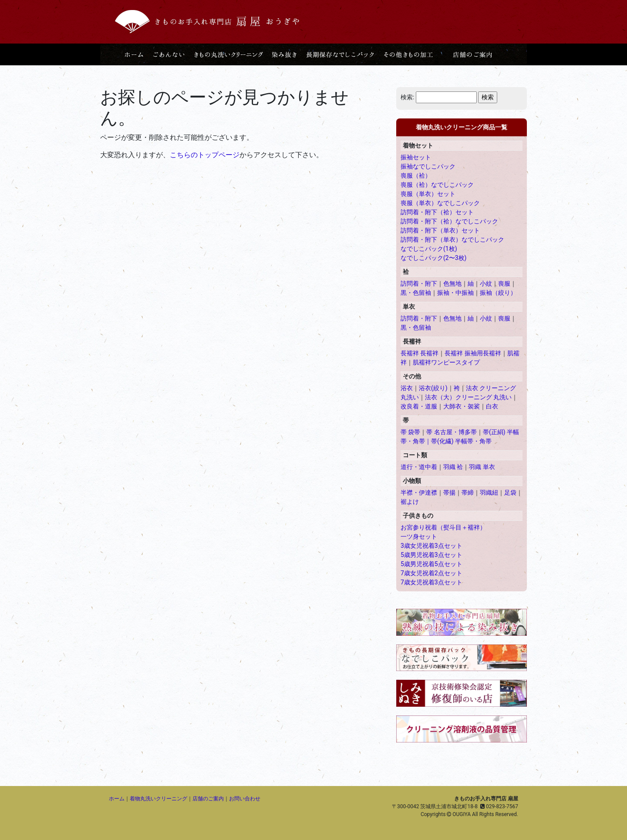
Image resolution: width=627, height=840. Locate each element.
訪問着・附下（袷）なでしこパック (449, 221)
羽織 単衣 (482, 467)
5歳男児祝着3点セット (431, 555)
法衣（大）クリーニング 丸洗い (468, 397)
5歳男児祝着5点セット (431, 564)
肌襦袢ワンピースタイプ (446, 362)
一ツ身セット (419, 536)
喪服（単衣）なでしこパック (440, 203)
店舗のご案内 (208, 799)
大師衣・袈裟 (462, 406)
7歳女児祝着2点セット (431, 573)
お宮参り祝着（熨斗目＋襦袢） (443, 527)
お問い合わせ (245, 799)
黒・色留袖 (416, 293)
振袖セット (416, 157)
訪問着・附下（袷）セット (437, 212)
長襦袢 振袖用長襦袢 (473, 353)
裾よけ (410, 502)
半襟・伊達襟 (419, 493)
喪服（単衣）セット (428, 194)
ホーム (117, 799)
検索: (407, 97)
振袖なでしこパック (428, 166)
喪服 (504, 283)
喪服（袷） (416, 175)
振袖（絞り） (498, 293)
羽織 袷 (453, 467)
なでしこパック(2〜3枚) (433, 258)
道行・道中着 (419, 467)
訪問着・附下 (419, 283)
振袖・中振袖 (455, 293)
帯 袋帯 (410, 432)
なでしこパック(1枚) (429, 249)
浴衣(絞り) (433, 388)
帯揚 (449, 493)
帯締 (468, 493)
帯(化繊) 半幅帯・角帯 (461, 441)
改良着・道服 (419, 406)
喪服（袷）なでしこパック (437, 185)
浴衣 (407, 388)
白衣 (492, 406)
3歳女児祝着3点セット (431, 546)
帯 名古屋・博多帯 (451, 432)
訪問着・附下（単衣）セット (440, 230)
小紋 (486, 283)
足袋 (510, 493)
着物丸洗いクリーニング (158, 799)
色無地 (452, 283)
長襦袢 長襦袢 (420, 353)
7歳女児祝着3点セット (431, 582)
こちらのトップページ (205, 155)
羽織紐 (489, 493)
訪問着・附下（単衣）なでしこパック (452, 240)
